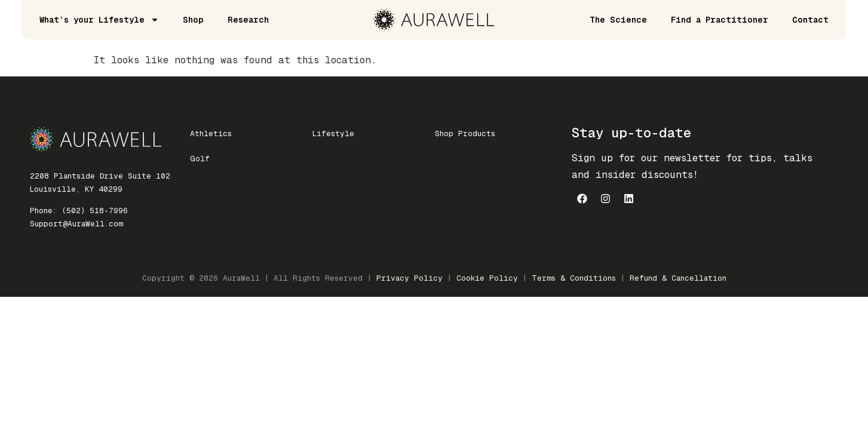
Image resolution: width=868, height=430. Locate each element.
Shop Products (465, 133)
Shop (193, 20)
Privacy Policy (410, 278)
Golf (200, 159)
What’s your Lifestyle (99, 20)
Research (248, 20)
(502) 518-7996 (95, 211)
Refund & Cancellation (678, 278)
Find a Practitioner (720, 20)
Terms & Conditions (574, 278)
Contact (810, 20)
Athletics (211, 133)
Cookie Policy (487, 278)
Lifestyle (333, 133)
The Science (618, 20)
